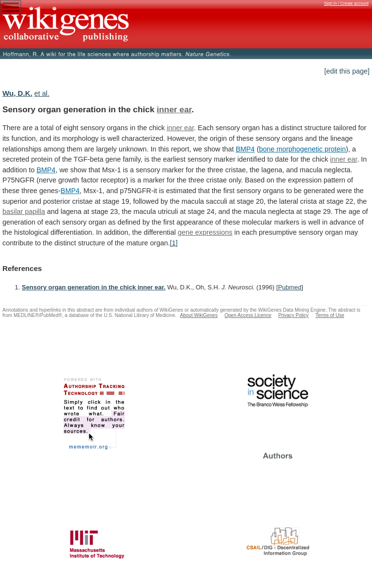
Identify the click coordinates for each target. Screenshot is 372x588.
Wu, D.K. (17, 93)
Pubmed (290, 287)
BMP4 (245, 149)
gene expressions (205, 232)
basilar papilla (24, 211)
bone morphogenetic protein (302, 149)
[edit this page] (347, 71)
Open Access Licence (248, 315)
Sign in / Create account (346, 3)
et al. (42, 93)
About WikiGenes (199, 315)
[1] (174, 243)
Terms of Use (330, 315)
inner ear (174, 109)
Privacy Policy (293, 315)
